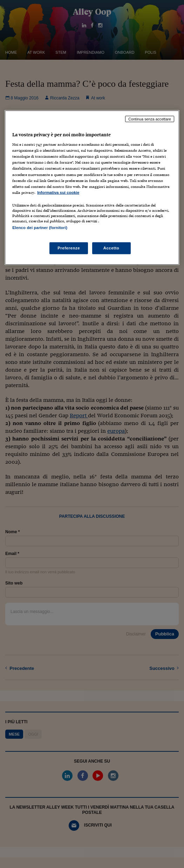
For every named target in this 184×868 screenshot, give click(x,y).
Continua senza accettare (150, 119)
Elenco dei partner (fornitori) (40, 227)
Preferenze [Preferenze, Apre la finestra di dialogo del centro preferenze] (69, 248)
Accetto (111, 248)
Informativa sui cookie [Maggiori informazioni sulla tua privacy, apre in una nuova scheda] (58, 192)
